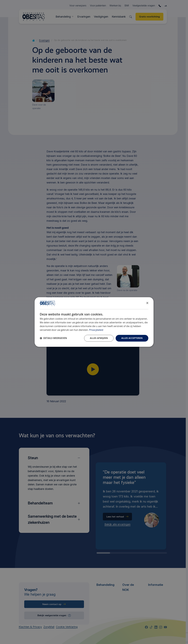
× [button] (147, 303)
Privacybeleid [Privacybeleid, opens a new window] (96, 330)
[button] (53, 338)
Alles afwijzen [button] (99, 338)
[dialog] (94, 322)
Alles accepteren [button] (132, 338)
